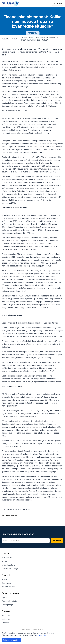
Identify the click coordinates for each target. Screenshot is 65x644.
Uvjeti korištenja (9, 565)
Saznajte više (41, 635)
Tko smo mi (7, 558)
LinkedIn (5, 623)
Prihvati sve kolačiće (11, 640)
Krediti (4, 579)
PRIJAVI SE (57, 540)
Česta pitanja (7, 605)
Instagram (6, 619)
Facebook (6, 615)
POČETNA (6, 39)
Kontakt (5, 561)
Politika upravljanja (10, 569)
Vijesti (4, 597)
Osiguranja (6, 583)
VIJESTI (15, 39)
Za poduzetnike (8, 587)
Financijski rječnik (9, 601)
